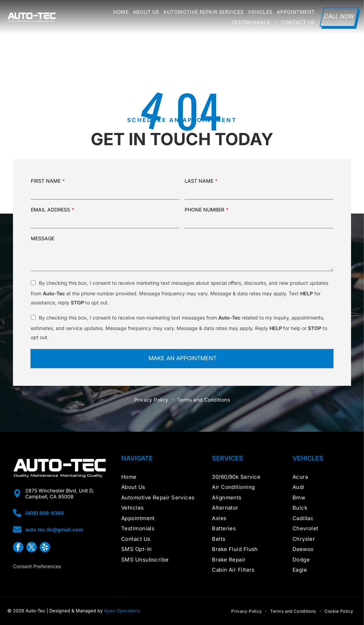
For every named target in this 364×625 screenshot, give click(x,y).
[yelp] (45, 548)
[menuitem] (119, 12)
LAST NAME (199, 181)
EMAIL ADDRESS (50, 210)
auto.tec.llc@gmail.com (54, 529)
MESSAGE (43, 238)
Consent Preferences (37, 566)
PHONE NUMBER (204, 210)
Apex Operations (122, 611)
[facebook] (18, 548)
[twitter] (32, 548)
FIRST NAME (46, 181)
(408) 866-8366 (44, 513)
